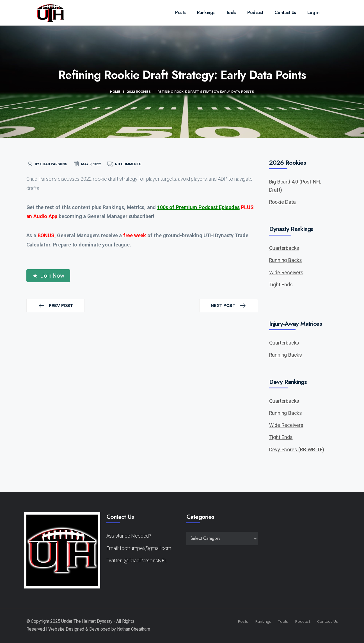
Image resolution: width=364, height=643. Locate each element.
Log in (313, 13)
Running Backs (286, 260)
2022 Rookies (139, 92)
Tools (231, 13)
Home (115, 92)
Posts (180, 13)
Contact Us (285, 13)
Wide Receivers (286, 272)
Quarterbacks (284, 248)
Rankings (206, 13)
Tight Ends (281, 285)
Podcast (255, 13)
